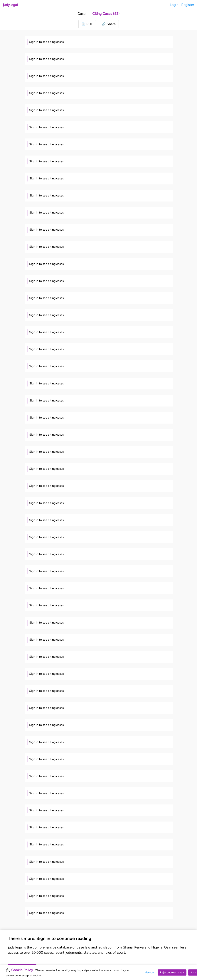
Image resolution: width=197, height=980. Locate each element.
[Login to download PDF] (87, 24)
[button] (109, 24)
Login (174, 5)
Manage (149, 972)
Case (81, 14)
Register (188, 5)
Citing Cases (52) (106, 14)
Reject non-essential (172, 972)
